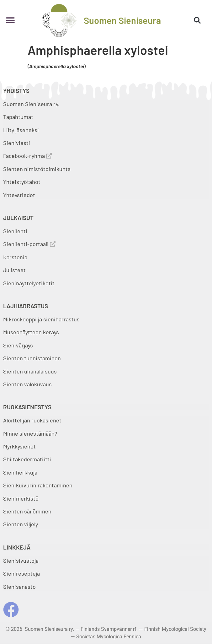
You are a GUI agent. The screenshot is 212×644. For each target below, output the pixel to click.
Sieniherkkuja (20, 472)
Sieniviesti (17, 143)
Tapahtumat (18, 117)
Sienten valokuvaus (27, 384)
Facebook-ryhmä (27, 156)
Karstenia (15, 257)
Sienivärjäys (18, 345)
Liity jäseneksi (21, 130)
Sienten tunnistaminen (32, 358)
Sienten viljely (21, 524)
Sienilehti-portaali (29, 244)
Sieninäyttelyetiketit (29, 283)
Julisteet (14, 270)
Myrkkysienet (19, 446)
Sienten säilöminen (27, 511)
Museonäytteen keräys (31, 332)
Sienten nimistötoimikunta (37, 169)
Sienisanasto (19, 587)
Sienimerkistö (21, 498)
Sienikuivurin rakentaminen (38, 485)
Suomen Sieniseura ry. (31, 104)
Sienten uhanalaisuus (30, 371)
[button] (10, 20)
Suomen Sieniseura (122, 20)
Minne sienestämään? (30, 433)
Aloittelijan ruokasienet (32, 420)
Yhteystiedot (19, 195)
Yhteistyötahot (22, 182)
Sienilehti (15, 231)
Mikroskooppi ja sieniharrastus (41, 319)
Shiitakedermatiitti (27, 459)
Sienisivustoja (21, 561)
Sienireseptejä (21, 573)
